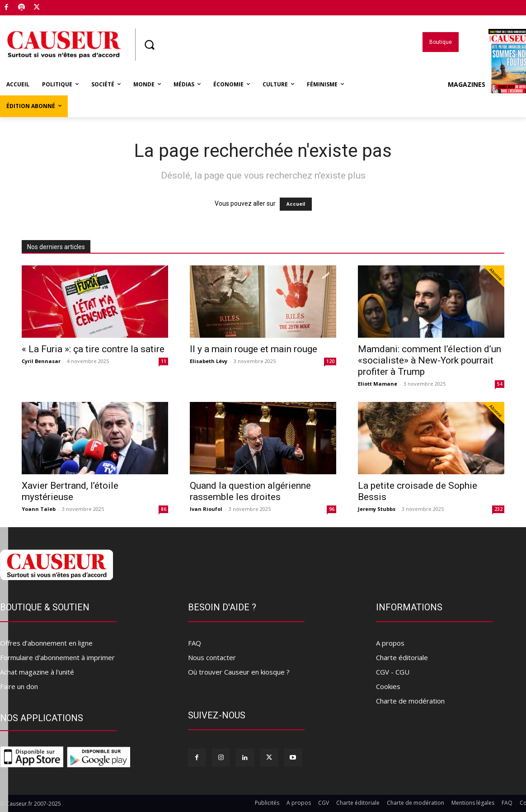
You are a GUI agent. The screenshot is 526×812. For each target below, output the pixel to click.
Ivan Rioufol (206, 509)
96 (332, 509)
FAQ (195, 643)
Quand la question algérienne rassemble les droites (250, 491)
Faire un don (19, 686)
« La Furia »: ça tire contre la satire (93, 349)
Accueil (296, 204)
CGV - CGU (393, 672)
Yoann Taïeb (39, 509)
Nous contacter (212, 657)
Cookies (388, 686)
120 (330, 361)
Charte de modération (410, 701)
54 (500, 384)
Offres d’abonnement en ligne (46, 643)
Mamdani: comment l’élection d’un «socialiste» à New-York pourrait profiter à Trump (430, 360)
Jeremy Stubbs (377, 509)
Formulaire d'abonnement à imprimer (57, 657)
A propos (390, 643)
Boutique (58, 6)
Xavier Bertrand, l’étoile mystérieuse (70, 491)
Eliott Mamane (378, 384)
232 (498, 509)
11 (164, 361)
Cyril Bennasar (41, 361)
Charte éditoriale (402, 657)
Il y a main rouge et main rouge (254, 349)
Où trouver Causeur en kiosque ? (239, 672)
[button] (149, 45)
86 (164, 509)
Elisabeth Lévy (209, 361)
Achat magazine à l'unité (37, 672)
